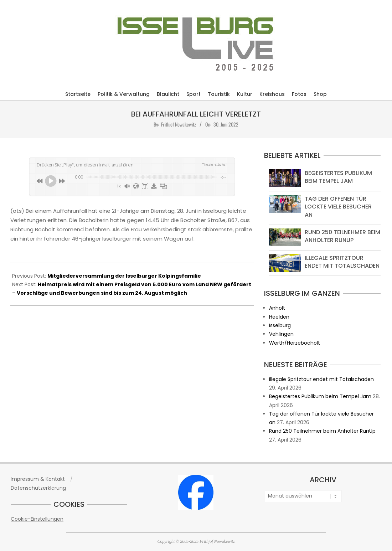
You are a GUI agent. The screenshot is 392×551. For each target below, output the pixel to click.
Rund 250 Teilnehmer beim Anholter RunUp (342, 236)
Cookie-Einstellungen (37, 519)
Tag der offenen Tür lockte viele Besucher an (338, 207)
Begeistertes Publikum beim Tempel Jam (338, 177)
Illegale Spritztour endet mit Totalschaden (342, 262)
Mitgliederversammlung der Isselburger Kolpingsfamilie (124, 276)
